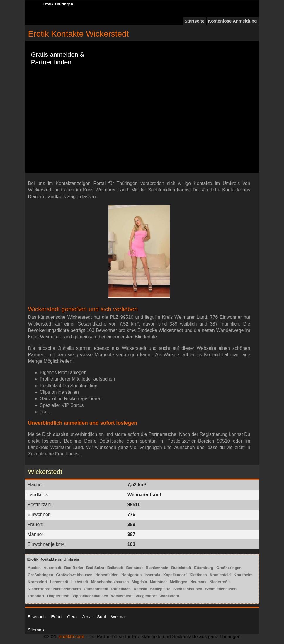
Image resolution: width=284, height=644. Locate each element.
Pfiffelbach (121, 589)
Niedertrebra (39, 589)
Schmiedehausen (221, 589)
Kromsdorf (38, 582)
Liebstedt (80, 582)
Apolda (34, 568)
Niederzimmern (67, 589)
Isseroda (153, 575)
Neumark (198, 582)
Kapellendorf (175, 575)
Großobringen (41, 575)
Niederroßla (220, 582)
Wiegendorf (146, 596)
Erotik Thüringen (58, 4)
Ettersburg (204, 568)
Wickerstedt (122, 596)
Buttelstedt (181, 568)
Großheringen (229, 568)
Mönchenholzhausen (110, 582)
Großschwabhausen (74, 575)
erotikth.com (71, 637)
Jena (87, 617)
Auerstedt (53, 568)
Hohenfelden (107, 575)
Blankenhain (157, 568)
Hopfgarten (131, 575)
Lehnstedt (59, 582)
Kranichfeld (220, 575)
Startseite (194, 21)
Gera (72, 617)
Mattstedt (158, 582)
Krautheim (243, 575)
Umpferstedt (58, 596)
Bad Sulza (95, 568)
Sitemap (36, 630)
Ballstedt (115, 568)
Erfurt (56, 617)
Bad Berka (74, 568)
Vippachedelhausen (90, 596)
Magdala (139, 582)
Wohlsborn (169, 596)
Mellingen (178, 582)
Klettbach (198, 575)
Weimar (119, 617)
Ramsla (140, 589)
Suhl (101, 617)
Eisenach (37, 617)
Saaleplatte (160, 589)
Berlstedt (135, 568)
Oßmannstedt (96, 589)
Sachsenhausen (188, 589)
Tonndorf (36, 596)
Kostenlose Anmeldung (233, 21)
